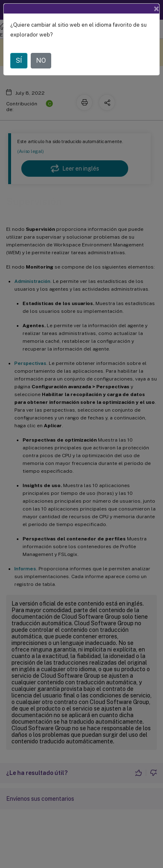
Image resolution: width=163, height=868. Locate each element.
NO (41, 60)
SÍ (19, 60)
